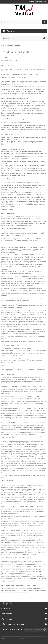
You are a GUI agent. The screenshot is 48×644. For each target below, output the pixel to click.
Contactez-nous (41, 2)
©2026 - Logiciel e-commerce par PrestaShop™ (14, 639)
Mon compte (7, 619)
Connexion (31, 2)
